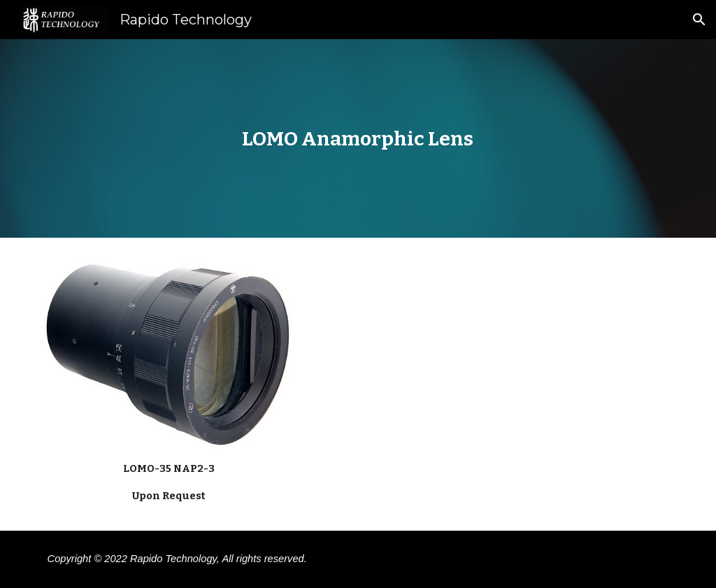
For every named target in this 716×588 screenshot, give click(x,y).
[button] (699, 20)
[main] (358, 139)
